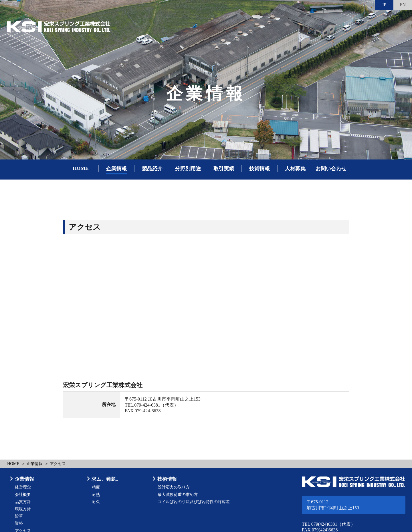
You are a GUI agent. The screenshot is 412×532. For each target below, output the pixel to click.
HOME (81, 168)
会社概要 (23, 495)
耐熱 (96, 495)
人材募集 (295, 169)
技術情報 (260, 169)
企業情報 (116, 169)
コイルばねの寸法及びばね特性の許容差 (194, 502)
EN (403, 5)
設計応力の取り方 (174, 487)
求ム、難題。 (106, 479)
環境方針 (23, 509)
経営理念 (23, 487)
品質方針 (23, 502)
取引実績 (224, 169)
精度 (96, 487)
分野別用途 (188, 169)
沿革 (19, 516)
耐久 (96, 502)
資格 (19, 523)
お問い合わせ (331, 169)
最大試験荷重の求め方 (178, 495)
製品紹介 (152, 169)
